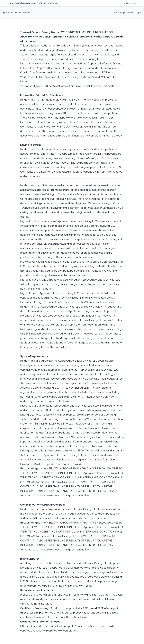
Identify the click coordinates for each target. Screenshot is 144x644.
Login (138, 12)
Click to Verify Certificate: (100, 86)
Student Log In (130, 3)
